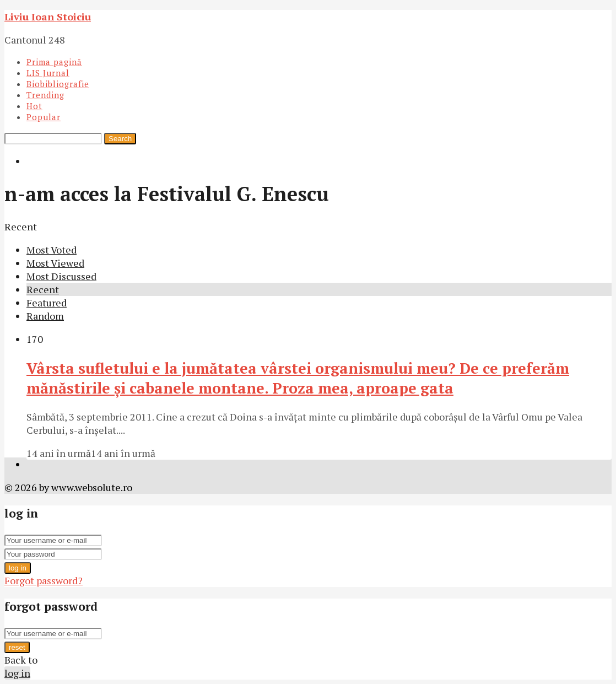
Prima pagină (54, 62)
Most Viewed (55, 263)
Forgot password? (44, 580)
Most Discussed (61, 276)
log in (18, 568)
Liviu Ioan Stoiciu (48, 17)
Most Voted (52, 250)
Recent (43, 289)
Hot (34, 106)
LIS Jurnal (48, 73)
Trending (45, 95)
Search (120, 139)
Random (45, 316)
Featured (47, 303)
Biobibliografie (58, 84)
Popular (44, 117)
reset (17, 647)
